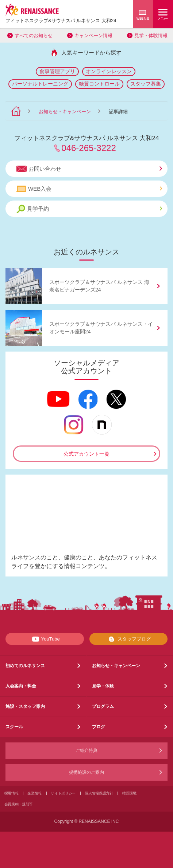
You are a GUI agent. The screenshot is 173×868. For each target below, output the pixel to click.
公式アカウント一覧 (86, 454)
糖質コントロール (99, 84)
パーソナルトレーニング (40, 84)
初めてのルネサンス (25, 666)
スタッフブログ (128, 639)
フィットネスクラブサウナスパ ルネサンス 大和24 (61, 21)
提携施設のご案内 (86, 772)
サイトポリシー (63, 793)
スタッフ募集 (146, 84)
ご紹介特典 (86, 750)
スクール (14, 727)
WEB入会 (89, 189)
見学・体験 (103, 686)
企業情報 (34, 793)
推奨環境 (129, 793)
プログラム (103, 706)
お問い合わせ (89, 169)
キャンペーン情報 (93, 35)
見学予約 (89, 209)
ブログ (99, 727)
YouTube (45, 639)
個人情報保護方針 (99, 793)
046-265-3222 (89, 148)
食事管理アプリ (57, 71)
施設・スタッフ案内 (25, 706)
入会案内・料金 (21, 686)
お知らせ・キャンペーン (65, 112)
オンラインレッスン (109, 71)
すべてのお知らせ (34, 35)
